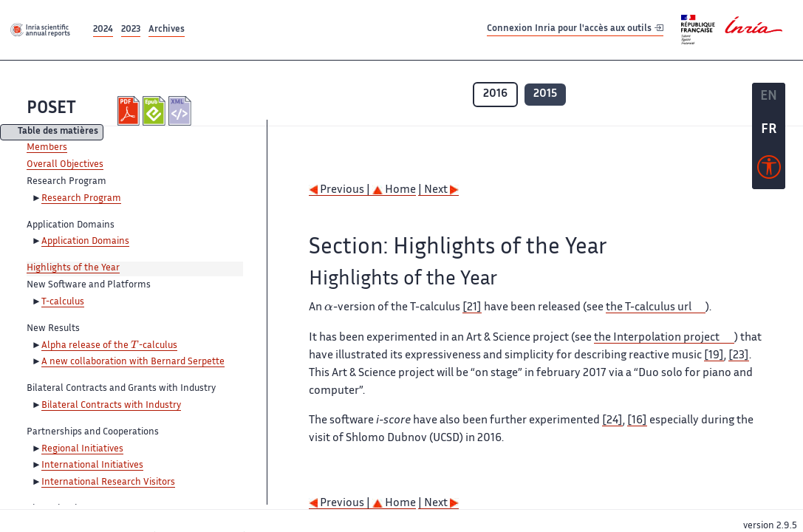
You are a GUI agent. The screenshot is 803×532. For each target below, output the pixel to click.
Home (394, 190)
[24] (612, 421)
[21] (472, 308)
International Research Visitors (108, 482)
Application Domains (85, 242)
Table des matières (58, 133)
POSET (51, 109)
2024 (103, 30)
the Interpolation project (657, 338)
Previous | (341, 190)
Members (47, 148)
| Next (438, 190)
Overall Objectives (65, 165)
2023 (131, 30)
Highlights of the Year (73, 268)
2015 (545, 94)
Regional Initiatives (82, 449)
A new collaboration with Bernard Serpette (133, 362)
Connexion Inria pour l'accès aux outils (575, 29)
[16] (637, 421)
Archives (167, 30)
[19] (714, 356)
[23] (739, 356)
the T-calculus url (649, 308)
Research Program (81, 199)
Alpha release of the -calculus (109, 346)
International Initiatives (92, 465)
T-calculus (63, 302)
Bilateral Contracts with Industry (111, 406)
